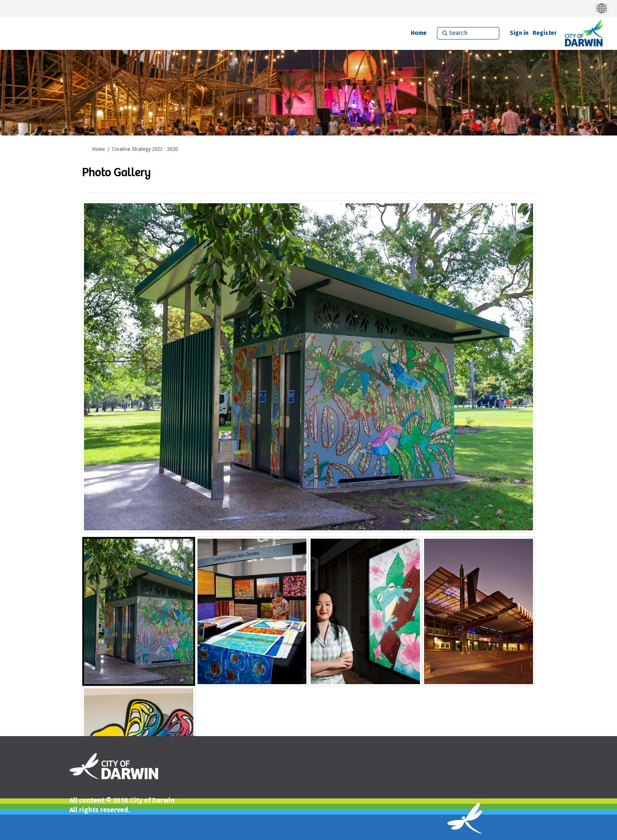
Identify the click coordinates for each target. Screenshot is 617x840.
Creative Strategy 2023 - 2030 (145, 149)
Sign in (519, 33)
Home (99, 149)
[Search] (468, 33)
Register (545, 33)
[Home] (419, 33)
